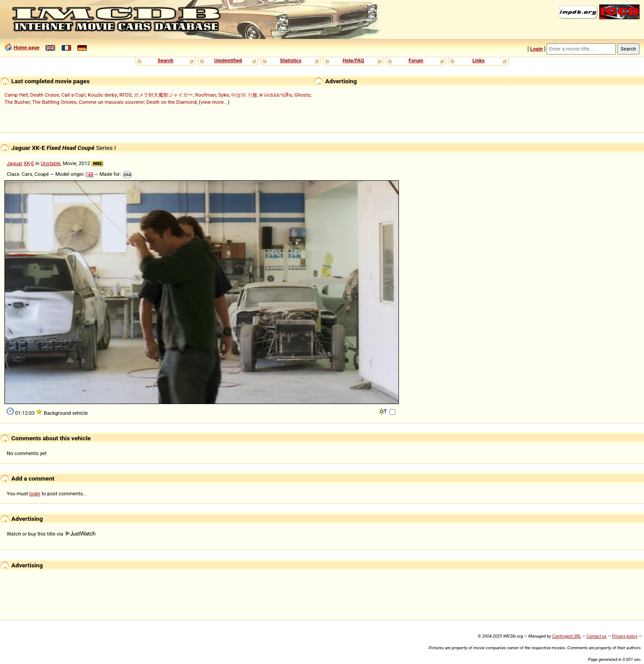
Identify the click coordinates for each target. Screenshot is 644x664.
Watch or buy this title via (51, 534)
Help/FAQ (353, 60)
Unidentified (228, 60)
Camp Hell (16, 95)
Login (536, 49)
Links (478, 60)
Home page (26, 47)
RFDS (125, 95)
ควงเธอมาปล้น (276, 95)
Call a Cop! (73, 95)
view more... (214, 102)
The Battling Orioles (54, 102)
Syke (224, 95)
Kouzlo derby (102, 95)
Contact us (596, 636)
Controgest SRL (566, 636)
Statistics (291, 60)
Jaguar (15, 163)
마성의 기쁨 (244, 95)
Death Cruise (44, 95)
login (35, 494)
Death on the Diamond (171, 102)
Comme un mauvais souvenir (111, 102)
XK (27, 163)
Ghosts (302, 95)
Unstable (51, 163)
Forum (416, 60)
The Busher (17, 102)
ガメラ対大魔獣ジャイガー (163, 95)
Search (165, 60)
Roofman (206, 95)
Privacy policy (625, 636)
